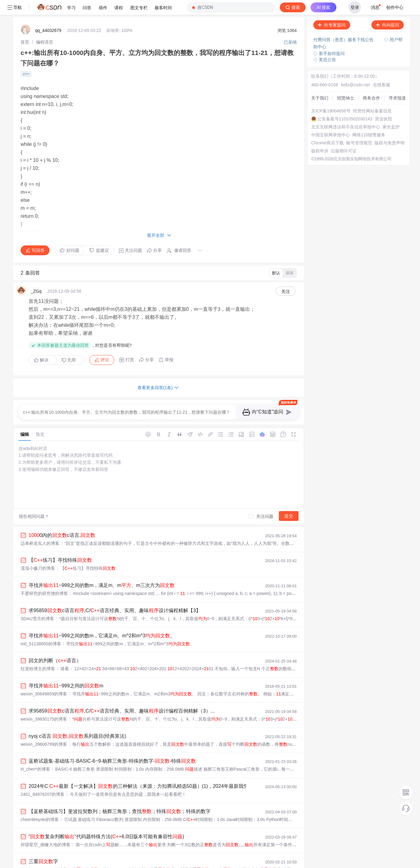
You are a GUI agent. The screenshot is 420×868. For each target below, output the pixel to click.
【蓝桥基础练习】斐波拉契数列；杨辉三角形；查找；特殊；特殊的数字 (120, 797)
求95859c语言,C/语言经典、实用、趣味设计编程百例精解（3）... (122, 696)
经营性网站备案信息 (372, 96)
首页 (25, 27)
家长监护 (391, 112)
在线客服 (382, 70)
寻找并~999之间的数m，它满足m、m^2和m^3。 (102, 621)
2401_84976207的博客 (43, 780)
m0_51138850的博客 (41, 629)
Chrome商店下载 (327, 128)
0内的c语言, (62, 520)
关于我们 (320, 83)
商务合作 (371, 83)
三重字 (43, 847)
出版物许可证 (344, 136)
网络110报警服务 (369, 120)
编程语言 (45, 27)
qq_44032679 (48, 16)
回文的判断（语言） (55, 646)
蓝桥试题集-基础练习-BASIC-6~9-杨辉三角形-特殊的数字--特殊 (112, 746)
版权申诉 (320, 136)
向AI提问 (388, 10)
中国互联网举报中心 (331, 120)
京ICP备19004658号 (331, 96)
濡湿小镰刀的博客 (38, 553)
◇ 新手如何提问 (329, 39)
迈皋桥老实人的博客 (40, 529)
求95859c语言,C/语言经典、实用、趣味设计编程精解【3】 (115, 596)
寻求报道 (397, 83)
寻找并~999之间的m (66, 671)
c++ (26, 59)
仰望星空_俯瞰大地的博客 (46, 830)
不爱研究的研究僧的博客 (44, 579)
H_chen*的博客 (35, 754)
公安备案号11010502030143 (345, 104)
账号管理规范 (359, 128)
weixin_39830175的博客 (44, 704)
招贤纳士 (346, 83)
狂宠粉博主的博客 (38, 654)
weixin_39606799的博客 (44, 729)
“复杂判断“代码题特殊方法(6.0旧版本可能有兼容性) (106, 822)
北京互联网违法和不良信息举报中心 (346, 112)
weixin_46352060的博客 (44, 855)
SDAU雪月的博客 (37, 604)
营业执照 (383, 104)
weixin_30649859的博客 (44, 679)
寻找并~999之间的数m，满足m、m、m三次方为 (102, 571)
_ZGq (36, 276)
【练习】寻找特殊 (60, 545)
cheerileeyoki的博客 (40, 805)
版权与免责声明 (390, 128)
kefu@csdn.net (355, 70)
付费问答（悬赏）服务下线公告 (344, 25)
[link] (25, 27)
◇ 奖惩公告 (325, 45)
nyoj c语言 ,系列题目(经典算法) (77, 721)
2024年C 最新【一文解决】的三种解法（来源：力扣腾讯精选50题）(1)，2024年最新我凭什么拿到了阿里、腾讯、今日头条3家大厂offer (189, 771)
